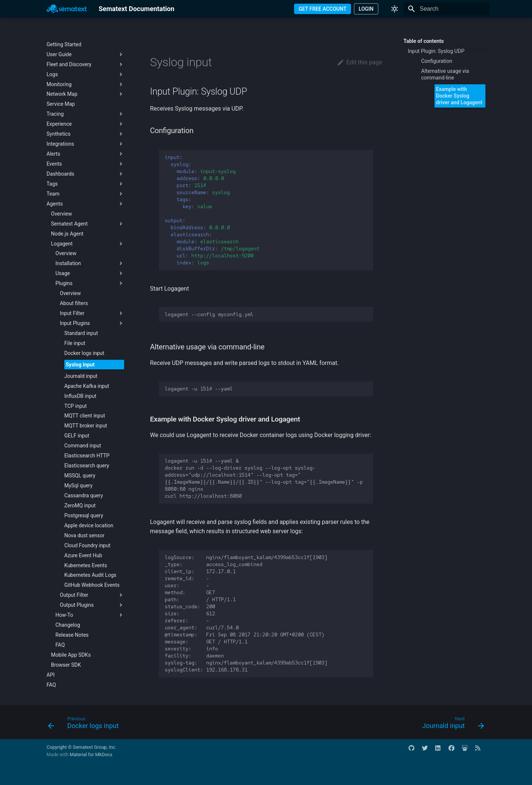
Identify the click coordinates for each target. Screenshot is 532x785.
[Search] (447, 9)
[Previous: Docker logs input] (86, 724)
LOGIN (366, 9)
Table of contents (424, 41)
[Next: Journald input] (451, 724)
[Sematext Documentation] (67, 9)
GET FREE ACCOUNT (323, 9)
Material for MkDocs (91, 754)
